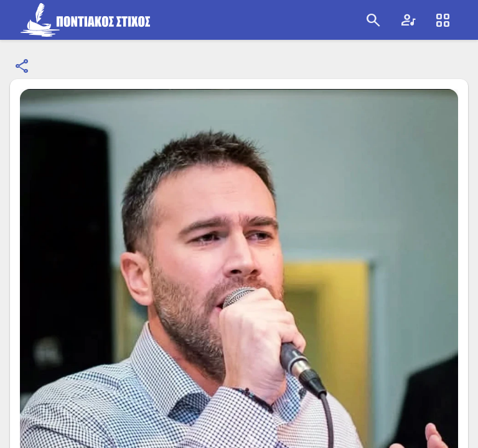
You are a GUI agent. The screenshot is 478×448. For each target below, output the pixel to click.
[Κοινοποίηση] (22, 67)
